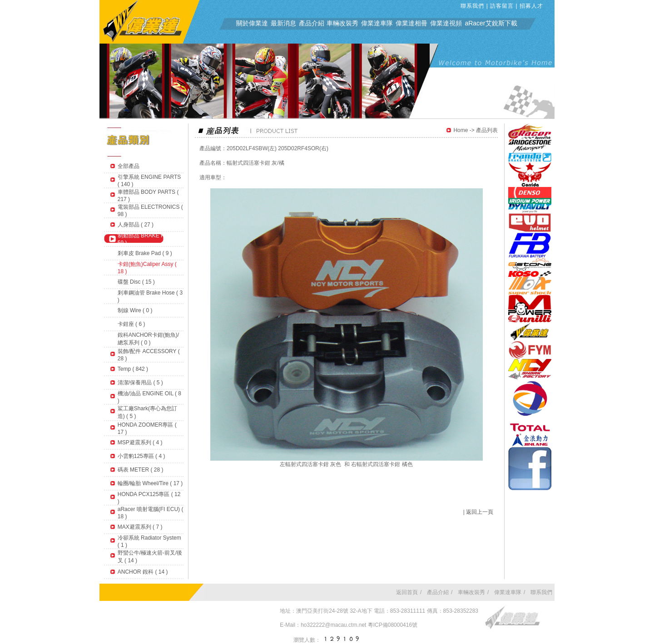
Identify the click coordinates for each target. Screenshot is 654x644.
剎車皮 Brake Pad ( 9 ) (145, 253)
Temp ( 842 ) (133, 369)
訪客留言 (502, 6)
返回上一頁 (480, 512)
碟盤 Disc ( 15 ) (136, 282)
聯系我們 (472, 6)
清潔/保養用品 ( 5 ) (140, 383)
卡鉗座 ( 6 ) (131, 324)
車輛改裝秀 (342, 23)
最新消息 (283, 23)
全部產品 (129, 166)
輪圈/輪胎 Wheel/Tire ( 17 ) (150, 483)
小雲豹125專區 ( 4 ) (141, 456)
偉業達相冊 (411, 23)
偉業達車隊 (377, 23)
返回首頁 (407, 592)
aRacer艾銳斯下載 (491, 23)
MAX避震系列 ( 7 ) (140, 527)
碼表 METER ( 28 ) (141, 470)
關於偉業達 (252, 23)
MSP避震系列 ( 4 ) (140, 442)
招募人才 (531, 6)
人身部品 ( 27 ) (136, 225)
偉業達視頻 (446, 23)
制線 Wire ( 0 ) (135, 310)
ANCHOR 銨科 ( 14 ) (143, 572)
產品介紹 (312, 23)
